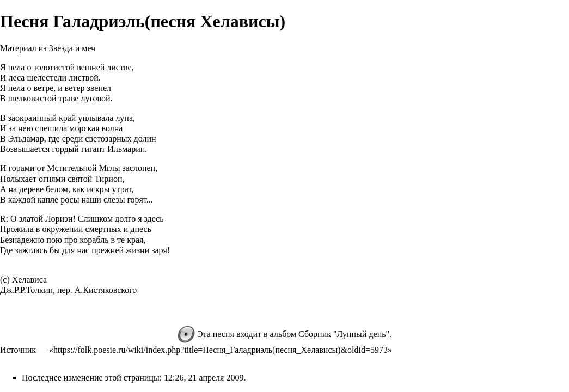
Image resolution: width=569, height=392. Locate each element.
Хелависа (29, 280)
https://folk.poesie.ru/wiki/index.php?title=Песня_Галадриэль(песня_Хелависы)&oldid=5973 (221, 350)
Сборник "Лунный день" (344, 334)
